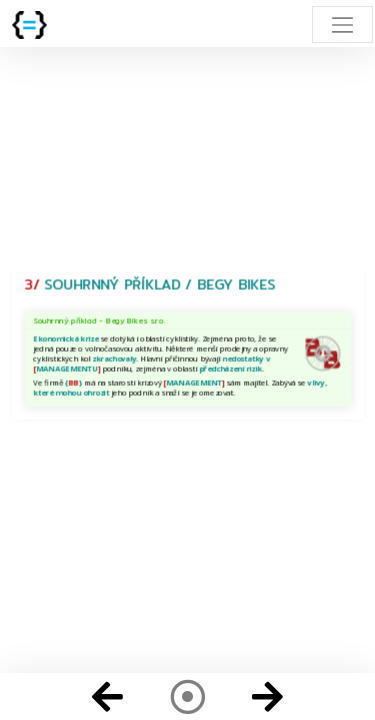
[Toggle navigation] (342, 24)
